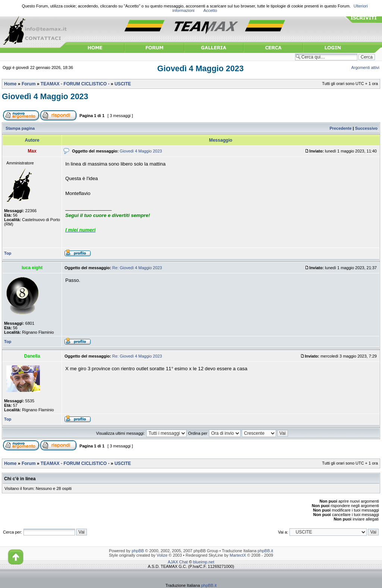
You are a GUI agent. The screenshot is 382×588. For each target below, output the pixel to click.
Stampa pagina (20, 128)
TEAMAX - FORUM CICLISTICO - (75, 84)
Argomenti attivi (366, 67)
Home (10, 84)
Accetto (210, 10)
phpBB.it (265, 551)
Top (8, 253)
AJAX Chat (178, 562)
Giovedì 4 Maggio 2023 (201, 69)
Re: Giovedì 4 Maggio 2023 (137, 268)
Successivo (366, 128)
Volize (162, 555)
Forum (29, 84)
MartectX (238, 555)
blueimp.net (204, 562)
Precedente (340, 128)
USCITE (123, 84)
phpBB (138, 551)
